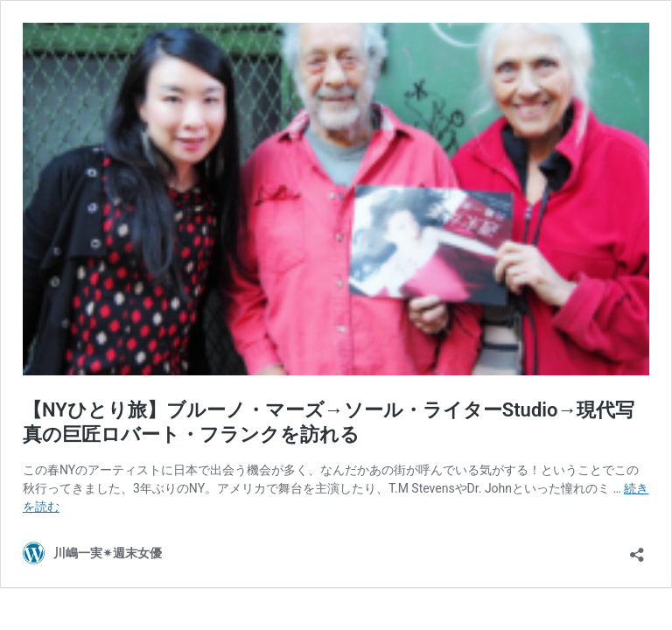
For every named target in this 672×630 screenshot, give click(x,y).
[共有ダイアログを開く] (637, 549)
